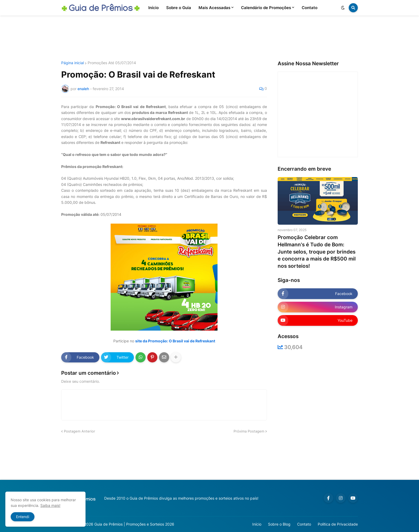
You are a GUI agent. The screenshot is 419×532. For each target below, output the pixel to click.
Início (257, 524)
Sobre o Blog (279, 524)
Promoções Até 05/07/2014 (112, 63)
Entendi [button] (23, 517)
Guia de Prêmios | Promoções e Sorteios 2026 (134, 524)
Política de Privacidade (338, 524)
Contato (304, 524)
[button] (343, 8)
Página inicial (73, 63)
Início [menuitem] (154, 8)
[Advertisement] (210, 38)
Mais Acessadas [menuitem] (214, 8)
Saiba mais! (50, 505)
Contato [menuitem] (310, 8)
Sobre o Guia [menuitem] (179, 8)
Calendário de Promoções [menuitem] (266, 8)
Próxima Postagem (249, 431)
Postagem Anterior (79, 431)
